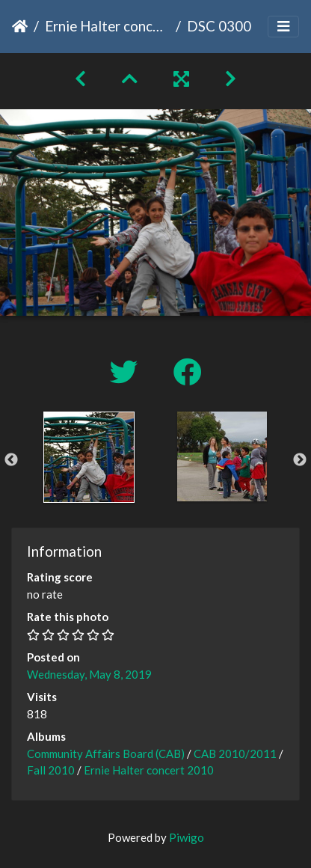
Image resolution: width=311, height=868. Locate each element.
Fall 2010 (51, 770)
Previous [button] (11, 460)
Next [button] (300, 460)
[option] (89, 457)
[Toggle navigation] (283, 27)
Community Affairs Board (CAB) (106, 754)
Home (20, 26)
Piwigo (187, 837)
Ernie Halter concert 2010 (107, 26)
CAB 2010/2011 (235, 754)
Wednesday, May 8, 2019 (89, 674)
